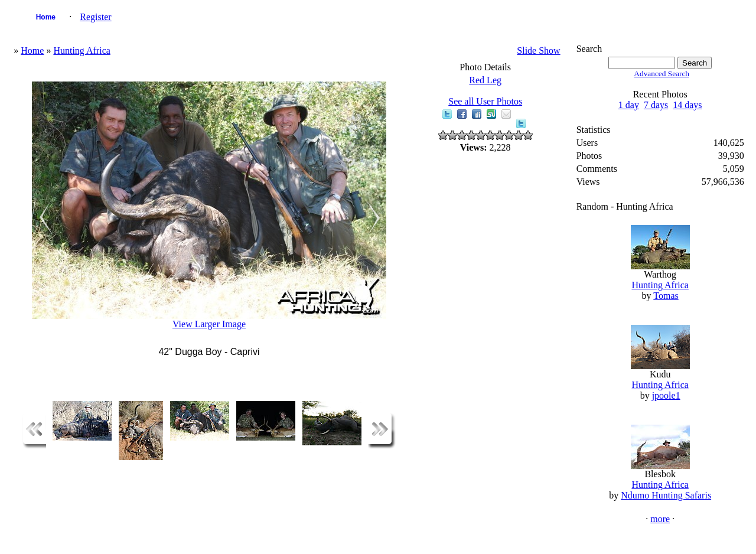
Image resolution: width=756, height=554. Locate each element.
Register (95, 17)
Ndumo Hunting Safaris (666, 495)
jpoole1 (666, 395)
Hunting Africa (82, 50)
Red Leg (485, 80)
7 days (656, 105)
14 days (687, 105)
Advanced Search (661, 74)
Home (46, 17)
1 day (629, 105)
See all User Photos (485, 101)
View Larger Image (209, 324)
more (660, 519)
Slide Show (538, 50)
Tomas (666, 296)
